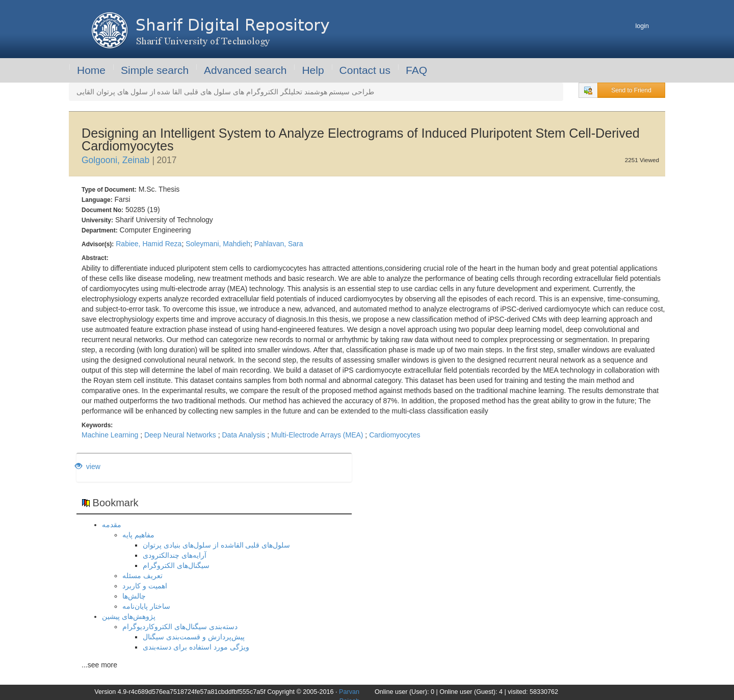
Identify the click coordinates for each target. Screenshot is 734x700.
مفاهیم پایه (138, 535)
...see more (99, 665)
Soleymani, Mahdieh (218, 244)
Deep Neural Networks (180, 435)
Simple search (155, 70)
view (88, 466)
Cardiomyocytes (395, 435)
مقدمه (112, 525)
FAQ (416, 70)
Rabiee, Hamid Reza (149, 244)
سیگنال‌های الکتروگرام (176, 565)
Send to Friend (631, 90)
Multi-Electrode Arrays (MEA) (317, 435)
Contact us (365, 70)
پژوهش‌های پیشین (129, 616)
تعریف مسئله (142, 576)
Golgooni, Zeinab (115, 160)
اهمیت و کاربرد (145, 586)
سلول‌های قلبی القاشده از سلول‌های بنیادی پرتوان (216, 545)
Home (91, 70)
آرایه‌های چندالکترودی (175, 555)
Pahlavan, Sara (279, 244)
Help (313, 70)
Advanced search (245, 70)
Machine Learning (110, 435)
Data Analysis (243, 435)
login (642, 26)
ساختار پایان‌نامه (146, 606)
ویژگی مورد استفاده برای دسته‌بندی (196, 647)
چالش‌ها (134, 596)
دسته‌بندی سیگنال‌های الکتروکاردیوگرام (180, 627)
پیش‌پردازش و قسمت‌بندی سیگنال (194, 637)
